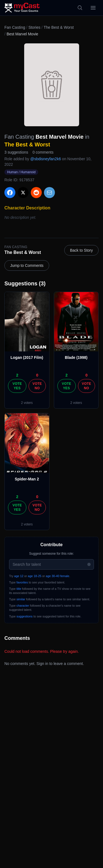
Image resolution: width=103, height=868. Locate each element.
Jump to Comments (27, 265)
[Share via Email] (49, 193)
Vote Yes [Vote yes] (17, 386)
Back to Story (81, 250)
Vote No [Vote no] (37, 386)
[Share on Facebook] (10, 193)
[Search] (80, 8)
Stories (34, 27)
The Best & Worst (59, 27)
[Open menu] (93, 8)
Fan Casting (15, 27)
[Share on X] (23, 193)
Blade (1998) (76, 357)
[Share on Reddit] (36, 193)
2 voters (27, 403)
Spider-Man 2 (27, 479)
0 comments (43, 152)
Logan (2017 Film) (27, 357)
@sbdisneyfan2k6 (46, 159)
